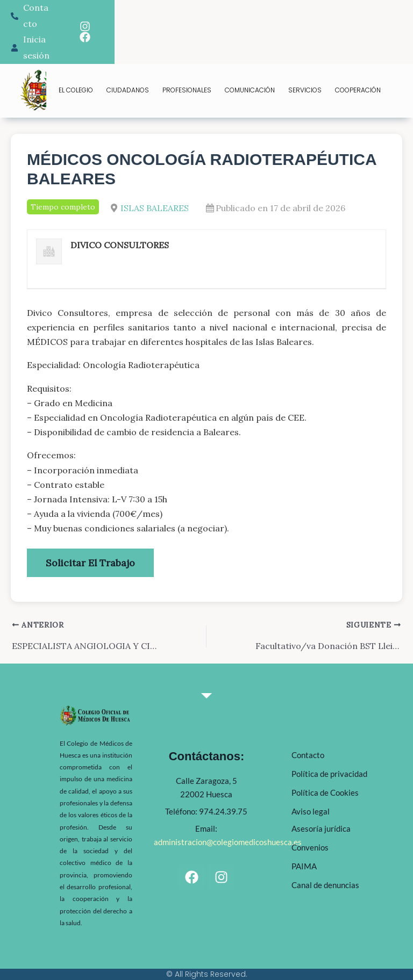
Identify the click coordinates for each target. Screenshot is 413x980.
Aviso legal (311, 811)
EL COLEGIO (76, 90)
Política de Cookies (325, 792)
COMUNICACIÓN (250, 90)
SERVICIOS (305, 90)
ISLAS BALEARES (155, 208)
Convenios (310, 847)
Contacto (308, 755)
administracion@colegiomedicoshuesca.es (228, 842)
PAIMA (304, 866)
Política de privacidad (329, 774)
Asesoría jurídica (321, 828)
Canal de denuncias (325, 885)
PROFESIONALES (187, 90)
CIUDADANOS (128, 90)
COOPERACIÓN (358, 90)
